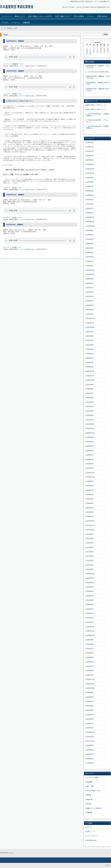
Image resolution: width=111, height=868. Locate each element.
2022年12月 (90, 319)
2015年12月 (90, 627)
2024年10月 (90, 226)
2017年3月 (90, 561)
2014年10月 (90, 688)
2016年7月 (90, 596)
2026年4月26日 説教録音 (95, 89)
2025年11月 (90, 169)
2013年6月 (90, 759)
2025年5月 (90, 195)
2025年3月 (90, 204)
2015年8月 (90, 644)
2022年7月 (90, 341)
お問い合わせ (102, 16)
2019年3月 (90, 459)
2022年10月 (90, 327)
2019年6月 (90, 451)
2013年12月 (90, 732)
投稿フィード (91, 831)
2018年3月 (90, 508)
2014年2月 (90, 723)
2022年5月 (90, 349)
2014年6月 (90, 706)
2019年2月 (90, 464)
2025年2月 (90, 208)
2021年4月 (90, 406)
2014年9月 (90, 693)
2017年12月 (90, 521)
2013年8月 (90, 750)
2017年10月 (90, 530)
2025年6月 (90, 191)
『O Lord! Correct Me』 (94, 114)
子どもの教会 (79, 16)
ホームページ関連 (92, 777)
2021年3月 (90, 411)
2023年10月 (90, 274)
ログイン (89, 827)
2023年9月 (90, 279)
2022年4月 (90, 354)
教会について (20, 16)
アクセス (5, 23)
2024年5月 (90, 248)
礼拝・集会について (63, 16)
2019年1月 (90, 468)
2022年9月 (90, 332)
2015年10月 (90, 635)
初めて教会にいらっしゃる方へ (40, 16)
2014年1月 (90, 728)
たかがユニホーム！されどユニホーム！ (20, 101)
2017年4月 (90, 556)
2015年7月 (90, 649)
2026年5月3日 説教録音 (95, 83)
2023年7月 (90, 288)
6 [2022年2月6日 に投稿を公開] (87, 48)
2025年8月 (90, 182)
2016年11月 (90, 578)
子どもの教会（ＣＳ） (94, 791)
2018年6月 (90, 495)
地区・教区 (90, 786)
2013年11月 (90, 737)
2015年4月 (90, 662)
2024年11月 (90, 222)
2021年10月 (90, 380)
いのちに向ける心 (92, 72)
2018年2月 (90, 512)
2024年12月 (90, 217)
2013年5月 (90, 763)
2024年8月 (90, 235)
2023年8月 (90, 283)
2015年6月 (90, 653)
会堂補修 (89, 782)
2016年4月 (90, 609)
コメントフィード (92, 836)
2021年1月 (90, 420)
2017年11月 (90, 525)
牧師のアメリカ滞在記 (94, 808)
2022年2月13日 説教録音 (15, 195)
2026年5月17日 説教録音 (96, 66)
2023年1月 (90, 314)
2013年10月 (90, 741)
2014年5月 (90, 710)
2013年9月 (90, 745)
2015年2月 (90, 671)
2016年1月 (90, 622)
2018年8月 (90, 486)
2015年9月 (90, 640)
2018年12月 (90, 473)
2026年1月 (90, 160)
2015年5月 (90, 657)
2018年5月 (90, 499)
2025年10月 (90, 173)
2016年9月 (90, 587)
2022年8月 (90, 336)
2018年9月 (90, 481)
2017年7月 (90, 543)
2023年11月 (90, 270)
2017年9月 (90, 534)
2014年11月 (90, 684)
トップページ (7, 16)
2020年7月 (90, 446)
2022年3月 (90, 358)
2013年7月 (90, 754)
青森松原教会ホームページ (17, 7)
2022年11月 (90, 323)
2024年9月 (90, 231)
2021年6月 (90, 398)
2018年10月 (90, 477)
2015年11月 (90, 631)
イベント (91, 16)
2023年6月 (90, 292)
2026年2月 (90, 156)
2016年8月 (90, 591)
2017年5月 (90, 552)
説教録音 (26, 23)
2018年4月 (90, 503)
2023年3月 (90, 305)
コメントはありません (27, 66)
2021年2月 (90, 415)
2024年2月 (90, 261)
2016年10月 (90, 583)
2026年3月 (90, 151)
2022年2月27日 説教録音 (15, 41)
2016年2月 (90, 618)
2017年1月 (90, 569)
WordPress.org (91, 840)
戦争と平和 (90, 105)
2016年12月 (90, 574)
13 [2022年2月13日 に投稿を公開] (87, 50)
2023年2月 (90, 310)
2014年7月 (90, 701)
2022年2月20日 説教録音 (15, 71)
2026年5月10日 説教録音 (96, 76)
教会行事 (89, 799)
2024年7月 (90, 239)
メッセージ (16, 23)
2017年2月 (90, 565)
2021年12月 (90, 371)
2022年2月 (90, 363)
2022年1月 (90, 367)
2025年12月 (90, 164)
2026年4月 (90, 147)
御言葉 (89, 795)
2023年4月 (90, 301)
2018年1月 (90, 517)
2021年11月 (90, 376)
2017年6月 (90, 547)
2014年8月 (90, 697)
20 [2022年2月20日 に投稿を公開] (87, 52)
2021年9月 (90, 385)
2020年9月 (90, 437)
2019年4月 (90, 455)
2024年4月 (90, 253)
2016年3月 (90, 613)
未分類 (14, 94)
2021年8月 (90, 389)
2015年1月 (90, 675)
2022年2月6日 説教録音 (15, 225)
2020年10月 (90, 433)
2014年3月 (90, 719)
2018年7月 (90, 490)
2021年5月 (90, 402)
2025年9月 (90, 178)
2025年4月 (90, 200)
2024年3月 (90, 257)
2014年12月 (90, 679)
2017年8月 (90, 539)
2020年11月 (90, 429)
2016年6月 (90, 600)
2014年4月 (90, 715)
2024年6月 (90, 244)
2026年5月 (90, 142)
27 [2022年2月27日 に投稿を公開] (87, 54)
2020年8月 (90, 442)
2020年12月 (90, 424)
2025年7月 (90, 186)
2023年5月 (90, 296)
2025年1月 (90, 213)
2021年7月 (90, 393)
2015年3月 (90, 666)
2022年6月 (90, 345)
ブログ (6, 35)
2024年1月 (90, 266)
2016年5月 (90, 605)
